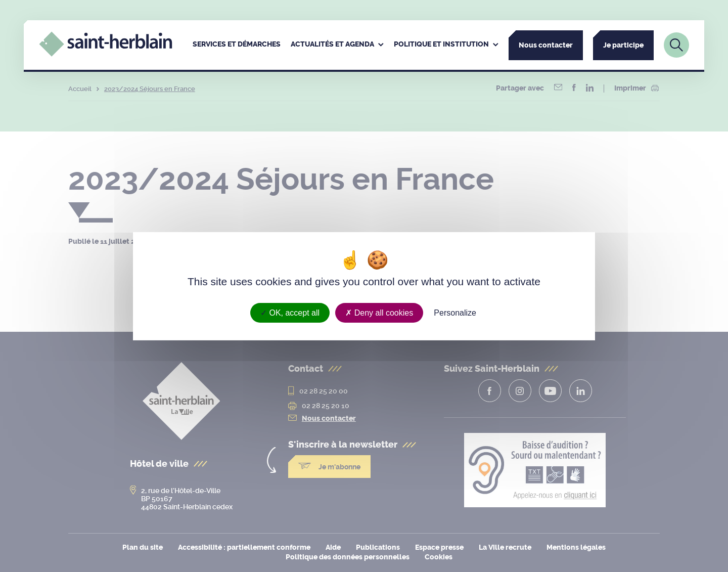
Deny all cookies (379, 312)
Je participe (623, 45)
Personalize (455, 312)
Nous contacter (546, 45)
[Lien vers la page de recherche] (676, 45)
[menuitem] (237, 45)
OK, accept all (290, 312)
